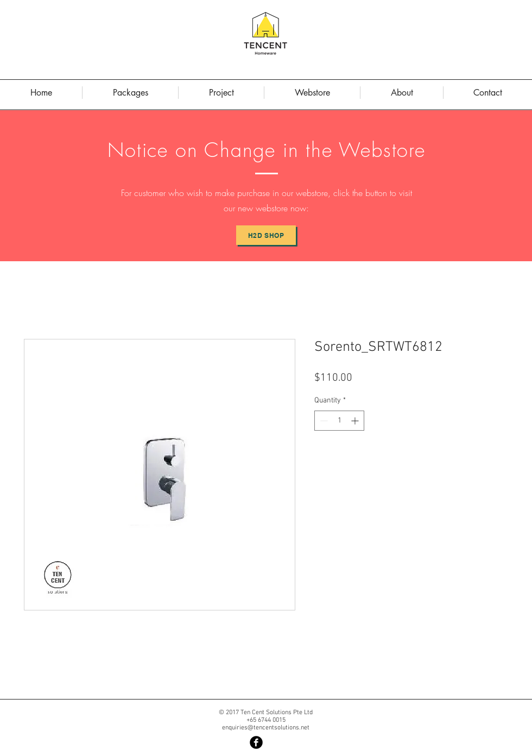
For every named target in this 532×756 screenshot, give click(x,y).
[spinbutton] (339, 421)
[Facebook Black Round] (256, 742)
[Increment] (356, 421)
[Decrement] (323, 421)
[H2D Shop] (266, 235)
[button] (402, 93)
